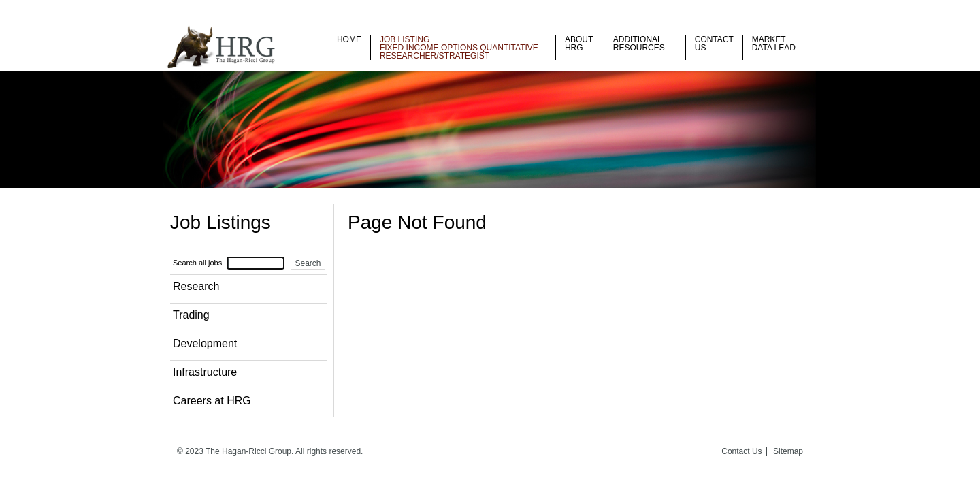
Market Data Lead (774, 44)
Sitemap (788, 451)
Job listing (405, 39)
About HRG (579, 44)
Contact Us (714, 44)
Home (349, 39)
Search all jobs (197, 263)
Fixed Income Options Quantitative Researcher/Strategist (459, 52)
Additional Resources (639, 44)
